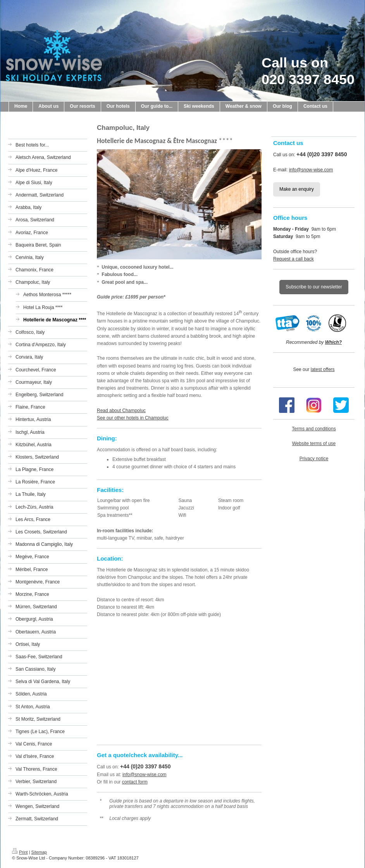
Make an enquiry (297, 189)
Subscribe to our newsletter (314, 287)
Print (20, 852)
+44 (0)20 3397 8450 (145, 766)
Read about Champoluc (121, 411)
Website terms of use (314, 443)
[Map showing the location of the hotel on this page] (179, 680)
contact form (135, 782)
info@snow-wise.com (145, 775)
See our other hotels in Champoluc (133, 418)
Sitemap (39, 852)
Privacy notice (314, 459)
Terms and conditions (314, 429)
